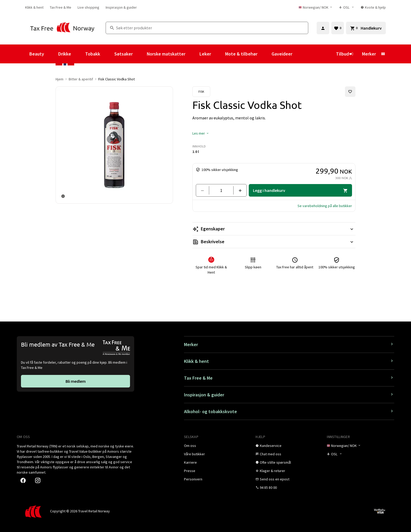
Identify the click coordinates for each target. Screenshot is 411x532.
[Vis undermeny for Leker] (218, 54)
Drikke (65, 54)
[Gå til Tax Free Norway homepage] (62, 28)
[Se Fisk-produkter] (201, 92)
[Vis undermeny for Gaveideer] (299, 54)
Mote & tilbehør (241, 54)
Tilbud (345, 54)
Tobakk (93, 54)
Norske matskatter (166, 54)
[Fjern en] (205, 190)
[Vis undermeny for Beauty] (51, 54)
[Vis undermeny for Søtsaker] (140, 54)
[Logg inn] (323, 28)
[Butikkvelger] (347, 7)
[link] (34, 7)
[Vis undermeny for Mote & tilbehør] (264, 54)
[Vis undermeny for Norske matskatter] (192, 54)
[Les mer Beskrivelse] (274, 242)
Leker (205, 54)
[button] (201, 133)
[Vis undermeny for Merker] (383, 54)
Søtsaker (123, 54)
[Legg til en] (238, 190)
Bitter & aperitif (81, 79)
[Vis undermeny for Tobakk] (107, 54)
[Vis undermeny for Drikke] (78, 54)
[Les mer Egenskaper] (274, 229)
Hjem (60, 79)
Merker (369, 54)
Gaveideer (282, 54)
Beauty (37, 54)
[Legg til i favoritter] (350, 92)
